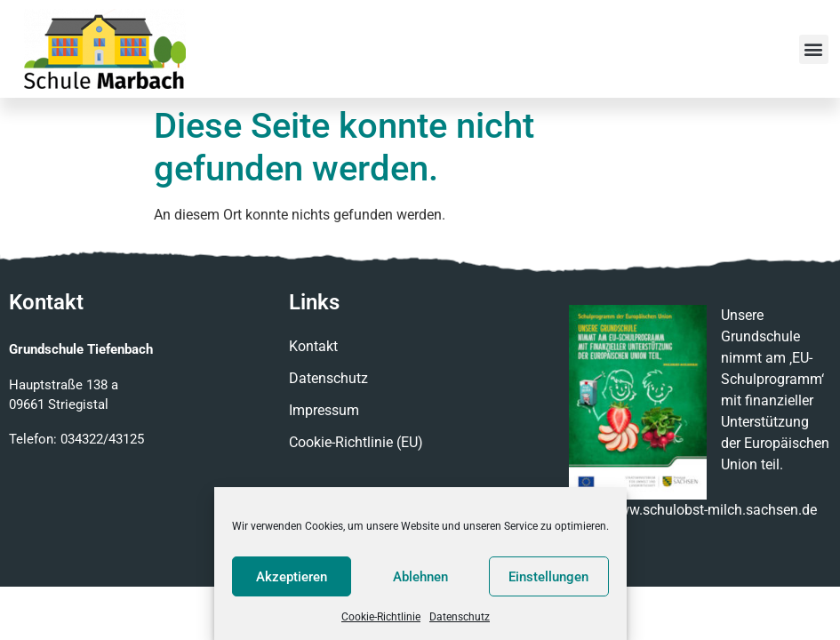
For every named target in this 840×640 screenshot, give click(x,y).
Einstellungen (548, 577)
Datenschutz (460, 617)
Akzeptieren (292, 577)
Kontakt (313, 346)
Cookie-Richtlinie (381, 617)
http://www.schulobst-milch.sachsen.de (693, 510)
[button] (814, 49)
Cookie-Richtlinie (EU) (356, 442)
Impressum (324, 410)
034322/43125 (102, 439)
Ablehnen (420, 577)
